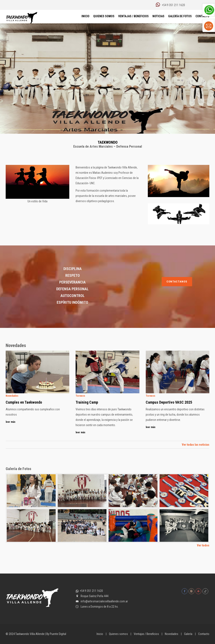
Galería (188, 634)
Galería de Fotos (180, 16)
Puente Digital (58, 634)
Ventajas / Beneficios (133, 16)
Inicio (85, 16)
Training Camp (87, 402)
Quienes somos (118, 634)
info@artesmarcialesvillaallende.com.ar (104, 601)
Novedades (172, 634)
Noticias (158, 16)
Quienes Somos (104, 16)
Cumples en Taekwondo (24, 402)
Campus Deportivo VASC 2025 (169, 402)
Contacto (204, 634)
